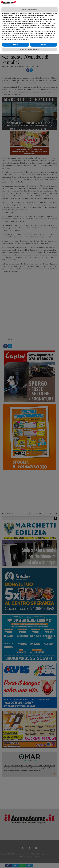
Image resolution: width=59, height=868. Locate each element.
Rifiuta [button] (16, 45)
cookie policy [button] (41, 17)
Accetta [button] (43, 45)
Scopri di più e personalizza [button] (29, 50)
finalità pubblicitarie (43, 26)
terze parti (31, 19)
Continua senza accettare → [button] (29, 9)
